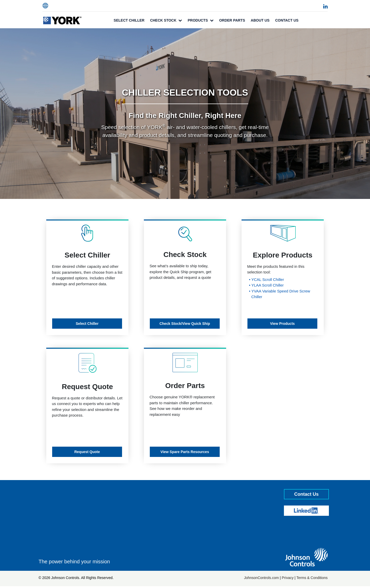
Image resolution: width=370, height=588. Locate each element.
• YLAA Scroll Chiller (266, 285)
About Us (260, 20)
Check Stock (166, 20)
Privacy (288, 578)
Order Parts (232, 20)
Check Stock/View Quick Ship (185, 324)
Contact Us (287, 20)
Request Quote (87, 452)
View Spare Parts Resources (185, 452)
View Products (282, 324)
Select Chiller (129, 20)
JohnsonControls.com (261, 578)
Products (200, 20)
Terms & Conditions (312, 578)
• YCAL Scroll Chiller (266, 279)
